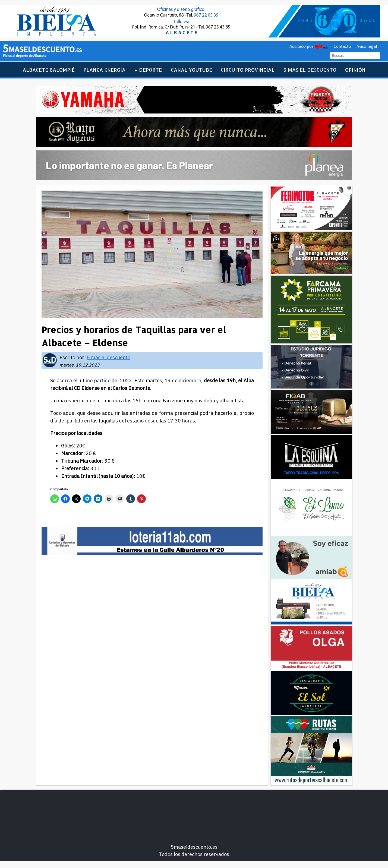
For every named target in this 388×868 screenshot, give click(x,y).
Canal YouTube (191, 70)
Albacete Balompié (49, 70)
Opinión (355, 70)
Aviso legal (367, 46)
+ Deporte (148, 70)
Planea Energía (104, 70)
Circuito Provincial (248, 70)
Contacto (342, 46)
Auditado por (301, 46)
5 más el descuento (310, 70)
